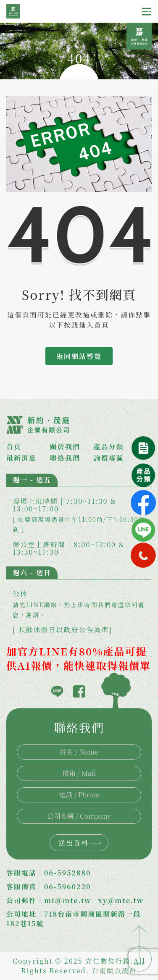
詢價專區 (109, 458)
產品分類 (109, 447)
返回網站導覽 (79, 356)
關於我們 (65, 447)
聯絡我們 (65, 458)
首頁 (14, 447)
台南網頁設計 (114, 971)
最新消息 (21, 458)
